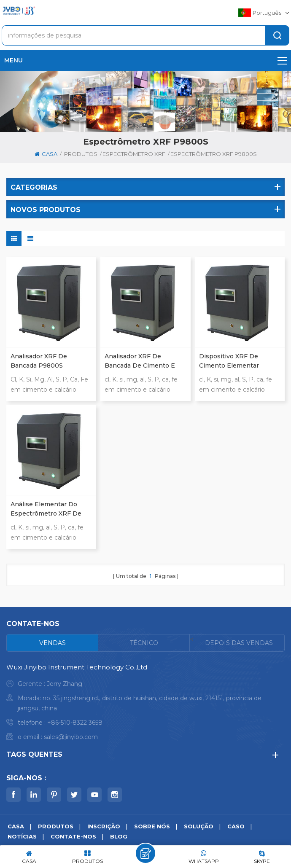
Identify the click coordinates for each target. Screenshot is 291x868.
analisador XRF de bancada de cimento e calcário (140, 361)
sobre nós (152, 826)
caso (236, 826)
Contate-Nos (73, 836)
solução (199, 826)
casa (46, 154)
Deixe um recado (145, 853)
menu (145, 60)
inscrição (104, 826)
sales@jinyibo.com (71, 737)
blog (119, 836)
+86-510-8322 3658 (75, 723)
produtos (81, 154)
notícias (22, 836)
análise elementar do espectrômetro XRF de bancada (46, 509)
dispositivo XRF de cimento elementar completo (229, 361)
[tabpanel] (145, 704)
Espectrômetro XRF (134, 154)
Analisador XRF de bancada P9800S (39, 361)
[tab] (53, 643)
